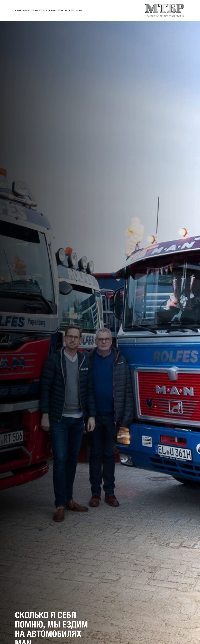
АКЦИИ (79, 10)
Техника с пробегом (58, 10)
